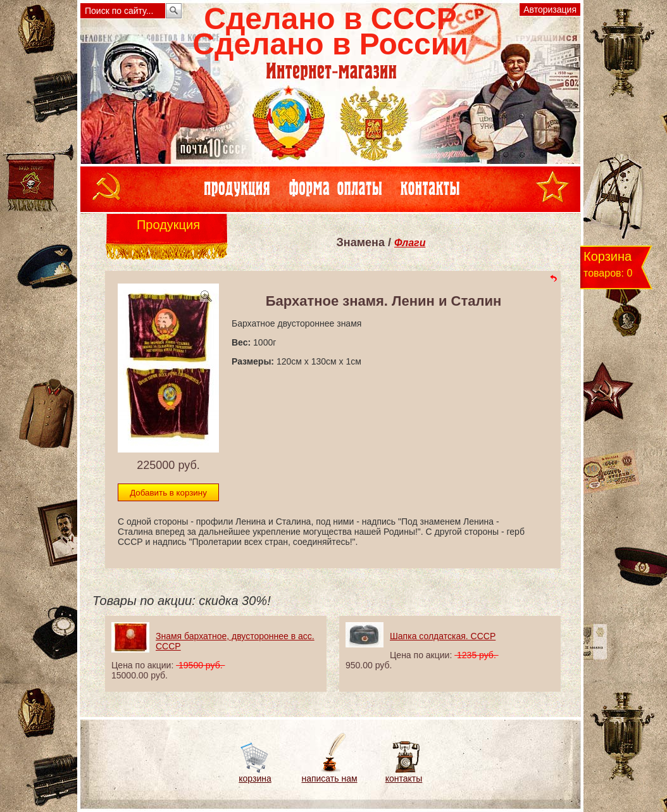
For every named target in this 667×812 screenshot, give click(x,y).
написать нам (329, 778)
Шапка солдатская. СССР (443, 636)
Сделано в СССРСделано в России (330, 31)
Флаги (410, 243)
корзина (255, 778)
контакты (404, 778)
